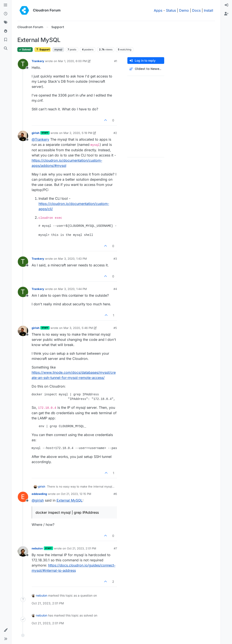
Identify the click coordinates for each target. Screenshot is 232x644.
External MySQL (70, 500)
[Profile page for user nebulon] (23, 551)
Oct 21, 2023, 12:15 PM (76, 494)
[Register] (226, 14)
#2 (115, 133)
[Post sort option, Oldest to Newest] (146, 69)
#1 (116, 61)
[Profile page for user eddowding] (23, 497)
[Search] (6, 48)
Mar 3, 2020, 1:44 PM (72, 289)
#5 (115, 328)
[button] (6, 630)
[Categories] (6, 5)
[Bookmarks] (6, 40)
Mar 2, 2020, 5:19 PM (78, 133)
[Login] (226, 5)
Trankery (38, 61)
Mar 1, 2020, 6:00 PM (72, 61)
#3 (115, 259)
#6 (115, 494)
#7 (115, 548)
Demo (184, 10)
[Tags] (6, 23)
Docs (196, 10)
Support (43, 49)
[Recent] (6, 14)
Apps (158, 10)
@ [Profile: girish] (38, 500)
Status (171, 10)
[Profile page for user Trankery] (23, 64)
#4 (115, 289)
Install (208, 10)
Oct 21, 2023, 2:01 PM (82, 548)
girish (36, 133)
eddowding (39, 494)
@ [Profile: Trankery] (40, 139)
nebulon (37, 548)
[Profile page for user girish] (23, 136)
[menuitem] (226, 5)
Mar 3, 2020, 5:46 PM (78, 328)
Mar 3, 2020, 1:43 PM (72, 259)
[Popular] (6, 31)
